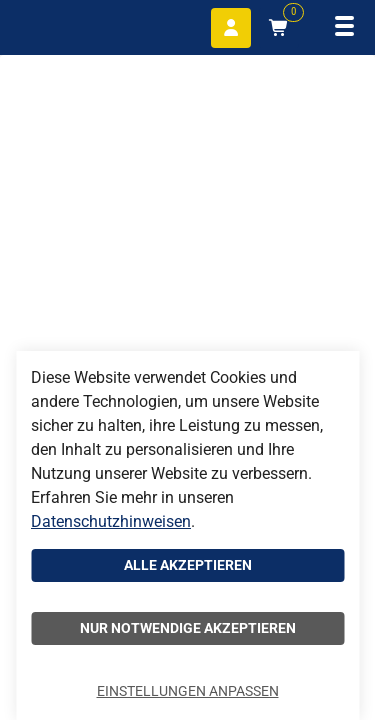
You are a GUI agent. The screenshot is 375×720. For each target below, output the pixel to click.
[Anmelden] (231, 28)
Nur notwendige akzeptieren (188, 628)
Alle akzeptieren (188, 565)
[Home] (60, 25)
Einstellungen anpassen (188, 691)
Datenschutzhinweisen (111, 521)
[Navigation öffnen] (345, 27)
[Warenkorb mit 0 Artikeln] (279, 28)
